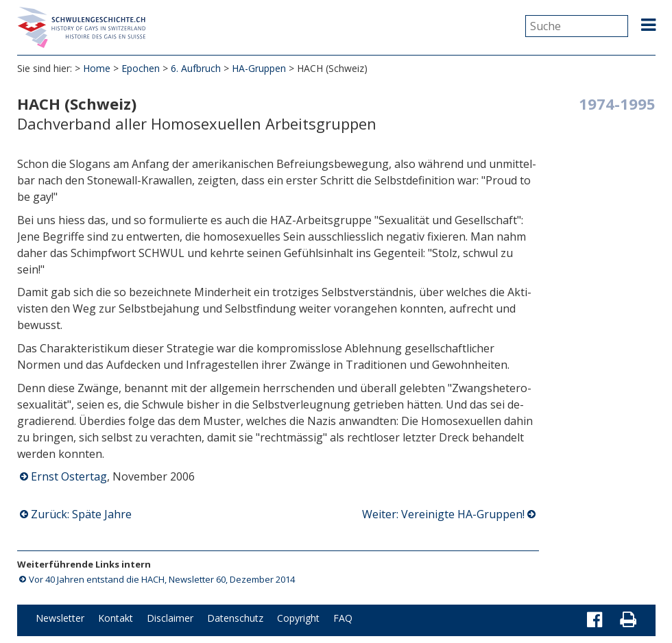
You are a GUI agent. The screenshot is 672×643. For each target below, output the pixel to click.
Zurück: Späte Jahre (81, 514)
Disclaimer (170, 618)
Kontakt (116, 618)
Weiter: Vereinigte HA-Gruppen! (443, 514)
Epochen (141, 68)
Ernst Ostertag (69, 476)
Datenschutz (235, 618)
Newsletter (60, 618)
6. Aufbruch (196, 68)
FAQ (343, 618)
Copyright (298, 618)
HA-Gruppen (259, 68)
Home (97, 68)
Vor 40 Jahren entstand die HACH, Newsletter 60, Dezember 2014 (162, 579)
